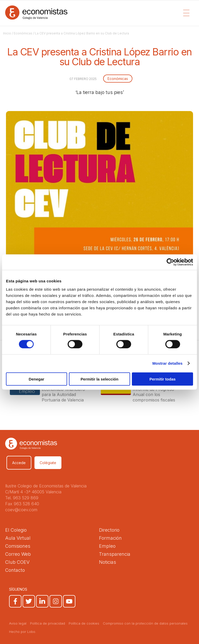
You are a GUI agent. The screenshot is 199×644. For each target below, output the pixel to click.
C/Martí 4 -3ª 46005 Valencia (33, 492)
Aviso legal (18, 623)
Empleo (107, 546)
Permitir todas (163, 379)
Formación (110, 538)
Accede (19, 463)
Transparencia (115, 554)
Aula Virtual (18, 538)
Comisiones (18, 546)
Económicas (23, 33)
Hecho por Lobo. (23, 632)
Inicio (7, 33)
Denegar (37, 379)
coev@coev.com (21, 510)
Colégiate (48, 463)
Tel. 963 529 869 (22, 498)
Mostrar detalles (168, 363)
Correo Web (18, 554)
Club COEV (17, 562)
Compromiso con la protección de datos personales (145, 623)
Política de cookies (84, 623)
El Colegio (16, 530)
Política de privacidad (48, 623)
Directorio (109, 530)
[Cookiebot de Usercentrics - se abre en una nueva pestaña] (170, 262)
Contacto (15, 570)
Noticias (108, 562)
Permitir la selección (99, 379)
